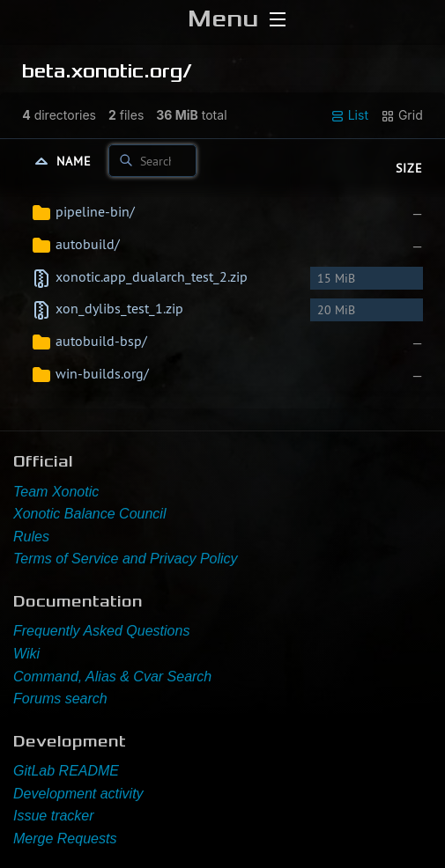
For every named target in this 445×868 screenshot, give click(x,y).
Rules (31, 537)
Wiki (26, 654)
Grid (402, 115)
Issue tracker (54, 816)
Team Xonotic (56, 492)
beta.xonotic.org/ (107, 71)
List (349, 115)
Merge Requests (65, 839)
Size (409, 168)
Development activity (78, 794)
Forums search (60, 699)
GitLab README (66, 771)
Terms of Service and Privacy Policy (126, 559)
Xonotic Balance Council (89, 514)
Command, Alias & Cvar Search (112, 677)
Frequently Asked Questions (101, 631)
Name (76, 161)
